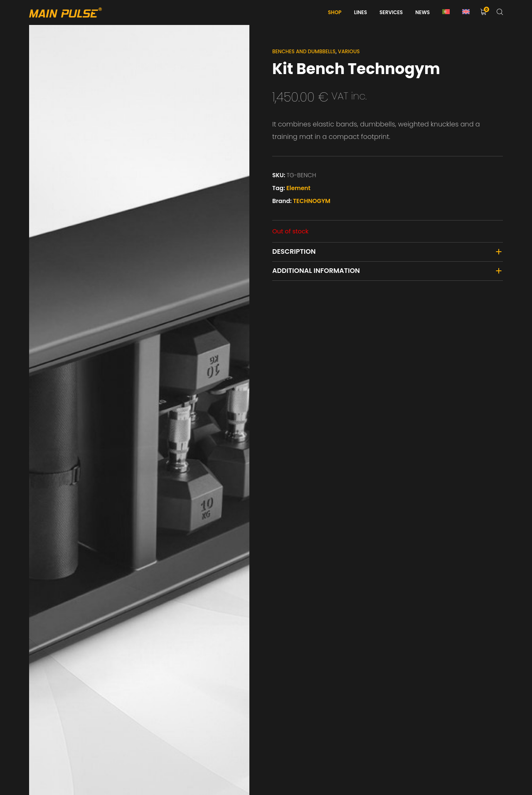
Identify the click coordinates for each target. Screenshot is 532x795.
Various (349, 51)
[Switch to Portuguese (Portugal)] (446, 12)
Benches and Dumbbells (304, 51)
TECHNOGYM (312, 201)
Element (298, 188)
